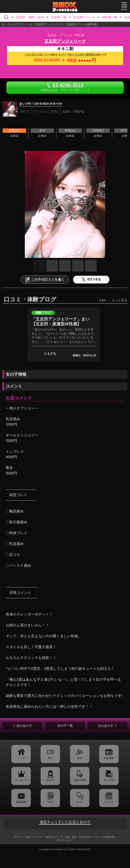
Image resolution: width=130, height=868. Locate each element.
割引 (50, 758)
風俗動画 (21, 802)
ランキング (21, 780)
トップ (21, 758)
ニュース (109, 802)
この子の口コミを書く (45, 280)
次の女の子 (106, 726)
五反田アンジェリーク (65, 41)
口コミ (80, 802)
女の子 (50, 780)
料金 (80, 758)
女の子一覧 (65, 726)
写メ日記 (109, 780)
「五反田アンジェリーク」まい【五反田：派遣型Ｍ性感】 (60, 321)
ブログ (50, 802)
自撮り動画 (80, 780)
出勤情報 (109, 758)
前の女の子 (24, 726)
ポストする (91, 279)
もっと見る (120, 300)
